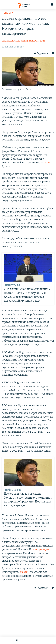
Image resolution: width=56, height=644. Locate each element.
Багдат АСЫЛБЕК (11, 41)
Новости (8, 13)
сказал (48, 163)
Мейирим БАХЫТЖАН (33, 41)
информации (41, 550)
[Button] (41, 53)
